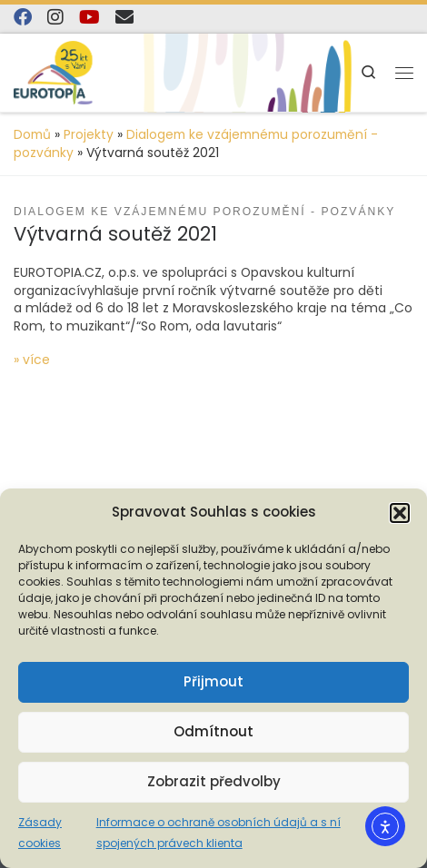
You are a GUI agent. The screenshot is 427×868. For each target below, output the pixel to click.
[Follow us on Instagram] (55, 18)
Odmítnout (213, 731)
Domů (32, 134)
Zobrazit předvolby (214, 781)
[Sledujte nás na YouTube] (89, 18)
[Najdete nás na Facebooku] (23, 18)
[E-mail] (124, 18)
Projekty (89, 134)
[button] (400, 513)
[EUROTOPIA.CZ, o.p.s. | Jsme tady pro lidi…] (73, 71)
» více (32, 360)
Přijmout (213, 681)
